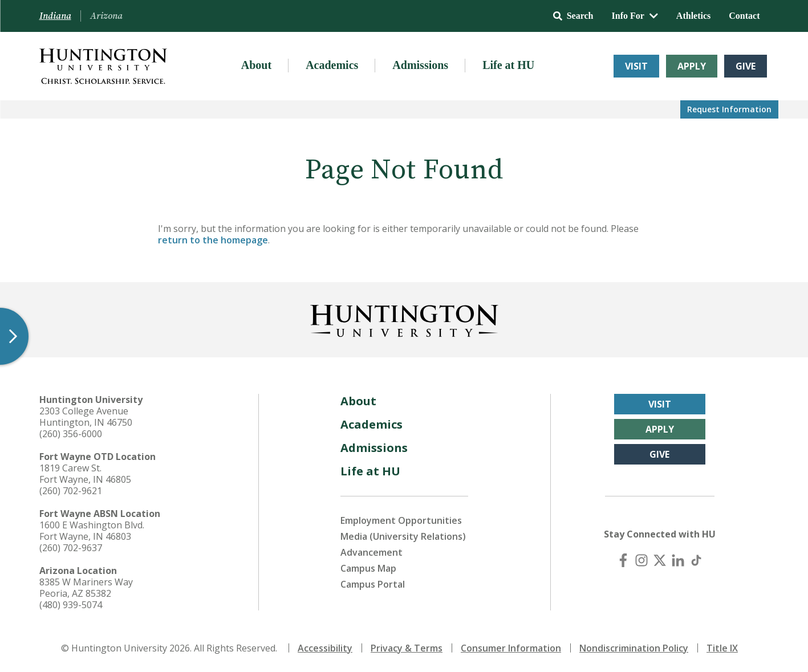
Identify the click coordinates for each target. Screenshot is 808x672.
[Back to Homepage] (404, 319)
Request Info (729, 109)
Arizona (106, 16)
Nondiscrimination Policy (634, 648)
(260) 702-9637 (71, 548)
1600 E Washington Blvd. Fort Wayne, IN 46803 (92, 531)
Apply (692, 66)
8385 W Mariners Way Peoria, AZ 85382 (86, 588)
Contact (744, 16)
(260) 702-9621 (71, 491)
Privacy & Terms (407, 648)
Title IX (722, 648)
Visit (636, 66)
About (256, 65)
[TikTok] (696, 560)
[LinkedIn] (678, 560)
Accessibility (325, 648)
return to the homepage (213, 240)
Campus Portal (373, 584)
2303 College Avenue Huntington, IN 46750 (86, 417)
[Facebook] (623, 560)
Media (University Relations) (403, 536)
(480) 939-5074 (71, 605)
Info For (635, 16)
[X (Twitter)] (660, 560)
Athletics (693, 16)
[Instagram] (641, 560)
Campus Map (368, 568)
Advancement (371, 552)
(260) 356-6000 (71, 434)
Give (746, 66)
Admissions (420, 65)
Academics (332, 65)
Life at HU (508, 65)
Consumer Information (511, 648)
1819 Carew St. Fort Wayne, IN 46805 (85, 474)
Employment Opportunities (401, 520)
